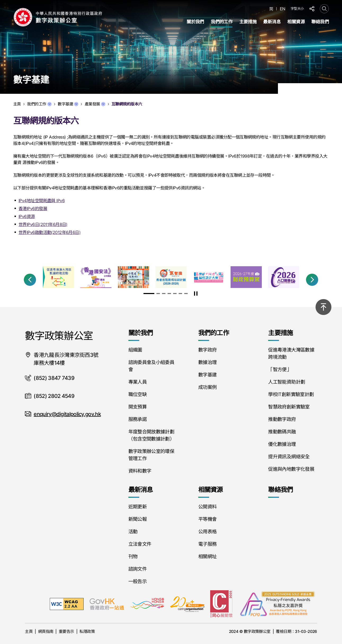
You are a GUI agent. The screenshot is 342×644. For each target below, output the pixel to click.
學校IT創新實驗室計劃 (291, 394)
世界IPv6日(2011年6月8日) (43, 224)
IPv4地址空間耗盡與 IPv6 (42, 201)
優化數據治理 (282, 444)
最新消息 (272, 22)
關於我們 (195, 22)
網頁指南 (46, 631)
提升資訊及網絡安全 (289, 457)
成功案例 (207, 387)
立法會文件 (140, 544)
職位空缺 (138, 394)
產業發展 (95, 104)
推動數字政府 (282, 419)
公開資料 (207, 507)
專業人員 (138, 382)
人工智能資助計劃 (287, 382)
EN (283, 9)
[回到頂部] (323, 307)
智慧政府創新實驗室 (289, 407)
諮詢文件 (138, 569)
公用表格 (207, 532)
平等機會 (207, 519)
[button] (30, 280)
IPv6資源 (27, 216)
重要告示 (66, 631)
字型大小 (297, 8)
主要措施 (248, 22)
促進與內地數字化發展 (291, 469)
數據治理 (207, 362)
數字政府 (207, 350)
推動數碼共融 (282, 432)
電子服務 (207, 544)
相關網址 (207, 556)
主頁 (29, 631)
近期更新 (138, 507)
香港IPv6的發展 (33, 208)
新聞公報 (138, 519)
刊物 (133, 556)
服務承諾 (138, 419)
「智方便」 (280, 369)
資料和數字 (140, 471)
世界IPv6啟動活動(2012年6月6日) (49, 232)
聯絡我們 (320, 22)
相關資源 (296, 22)
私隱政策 (87, 631)
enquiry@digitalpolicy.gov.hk (67, 414)
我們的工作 (222, 22)
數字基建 (68, 104)
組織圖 (135, 350)
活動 (133, 532)
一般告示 (138, 581)
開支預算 (138, 407)
